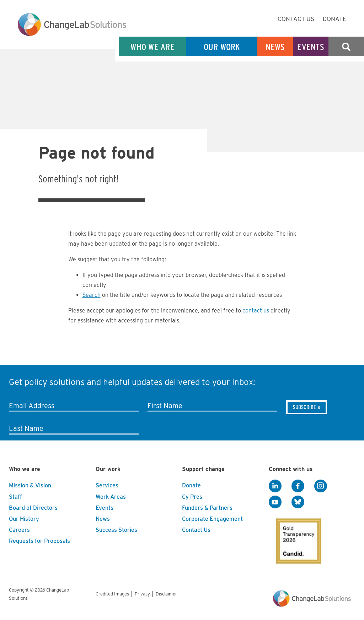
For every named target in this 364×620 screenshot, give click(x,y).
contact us (256, 311)
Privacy (142, 594)
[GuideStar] (297, 539)
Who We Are (152, 47)
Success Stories (116, 530)
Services (107, 485)
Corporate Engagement (212, 519)
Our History (24, 519)
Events (311, 47)
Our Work (222, 47)
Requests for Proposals (39, 541)
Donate (334, 19)
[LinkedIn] (275, 486)
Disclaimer (166, 594)
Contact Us (296, 19)
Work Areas (111, 497)
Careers (19, 530)
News (275, 47)
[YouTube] (275, 502)
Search (346, 47)
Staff (15, 497)
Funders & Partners (207, 508)
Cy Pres (192, 497)
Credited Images (112, 594)
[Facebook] (298, 486)
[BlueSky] (298, 502)
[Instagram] (321, 486)
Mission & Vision (30, 485)
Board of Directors (33, 508)
